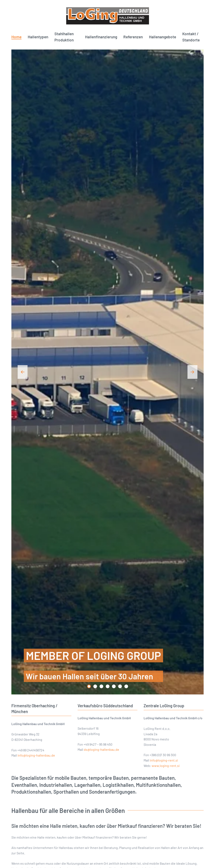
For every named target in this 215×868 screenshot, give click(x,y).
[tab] (89, 686)
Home (16, 37)
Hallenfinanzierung (101, 37)
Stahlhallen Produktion (64, 37)
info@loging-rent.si (164, 760)
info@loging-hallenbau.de (36, 755)
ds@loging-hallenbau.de (101, 749)
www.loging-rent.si (166, 766)
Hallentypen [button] (38, 37)
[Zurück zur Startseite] (107, 16)
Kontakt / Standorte (191, 37)
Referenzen (133, 37)
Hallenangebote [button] (163, 37)
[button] (23, 372)
